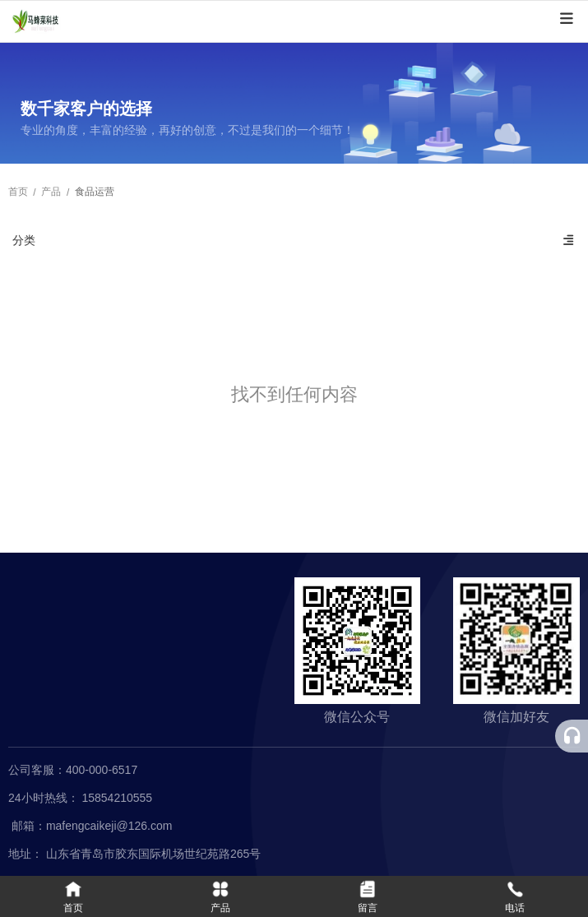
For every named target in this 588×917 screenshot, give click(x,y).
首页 (19, 192)
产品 (51, 192)
